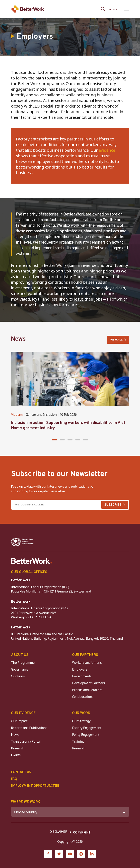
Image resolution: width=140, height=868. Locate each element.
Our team (18, 676)
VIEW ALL (116, 340)
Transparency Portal (26, 741)
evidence (107, 150)
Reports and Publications (29, 728)
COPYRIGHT (82, 833)
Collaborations (83, 697)
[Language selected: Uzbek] (114, 9)
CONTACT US (21, 772)
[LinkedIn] (92, 854)
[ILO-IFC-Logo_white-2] (22, 542)
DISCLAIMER (59, 832)
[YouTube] (70, 854)
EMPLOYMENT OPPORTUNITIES (35, 786)
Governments (82, 676)
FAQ (14, 779)
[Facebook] (48, 854)
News (15, 735)
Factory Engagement (87, 728)
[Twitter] (59, 854)
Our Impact (19, 721)
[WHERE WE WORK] (70, 812)
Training (78, 741)
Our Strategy (81, 721)
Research (18, 748)
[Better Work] (32, 561)
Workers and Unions (87, 663)
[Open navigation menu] (127, 9)
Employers (80, 669)
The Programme (23, 663)
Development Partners (89, 683)
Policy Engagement (87, 735)
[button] (54, 440)
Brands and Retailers (87, 690)
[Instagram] (81, 854)
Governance (20, 669)
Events (16, 755)
